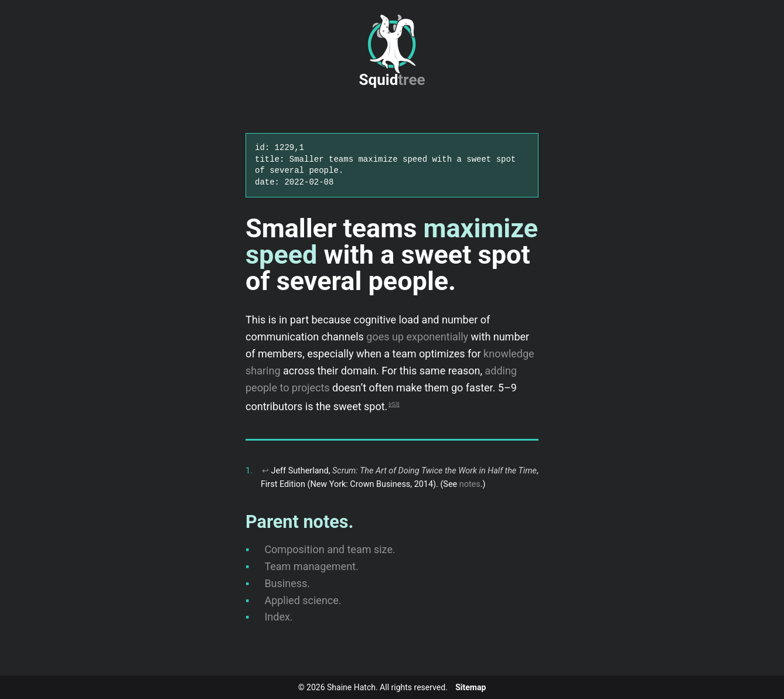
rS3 (394, 404)
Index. (278, 617)
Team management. (311, 566)
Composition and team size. (330, 549)
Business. (287, 583)
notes (470, 484)
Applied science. (303, 600)
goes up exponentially (417, 337)
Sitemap (471, 687)
